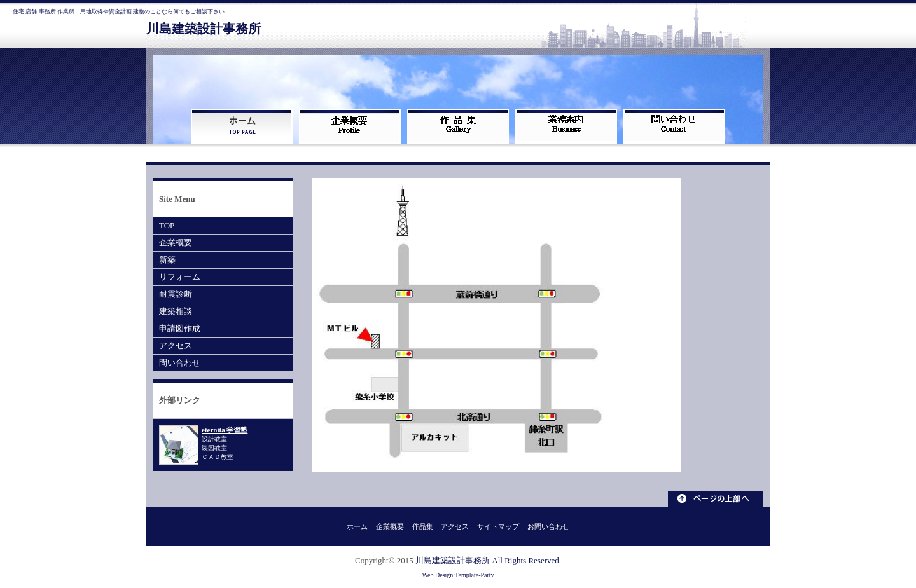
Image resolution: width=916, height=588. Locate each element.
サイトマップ (498, 526)
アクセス (176, 345)
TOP (167, 225)
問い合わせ (180, 363)
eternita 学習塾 (225, 430)
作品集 (423, 526)
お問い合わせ (548, 526)
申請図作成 (180, 328)
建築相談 (176, 311)
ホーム (357, 526)
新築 (167, 260)
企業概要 (176, 243)
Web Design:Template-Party (458, 575)
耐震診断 (176, 294)
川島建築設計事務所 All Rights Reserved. (488, 560)
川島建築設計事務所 (204, 29)
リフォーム (180, 277)
